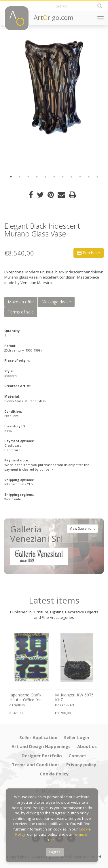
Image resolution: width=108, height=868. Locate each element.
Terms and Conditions (36, 764)
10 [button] (89, 177)
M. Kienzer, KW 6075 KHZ (74, 697)
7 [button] (63, 177)
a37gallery (17, 705)
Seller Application (38, 737)
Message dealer (56, 302)
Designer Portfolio (42, 756)
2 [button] (20, 177)
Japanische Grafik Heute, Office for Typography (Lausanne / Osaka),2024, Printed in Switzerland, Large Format (31, 698)
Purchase (89, 253)
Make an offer (21, 302)
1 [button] (11, 177)
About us (87, 746)
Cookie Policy (54, 774)
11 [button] (97, 177)
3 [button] (28, 177)
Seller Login (76, 737)
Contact (77, 756)
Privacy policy (81, 764)
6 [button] (54, 177)
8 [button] (71, 177)
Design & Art (65, 705)
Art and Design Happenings (41, 746)
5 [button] (46, 177)
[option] (54, 87)
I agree (55, 852)
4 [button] (37, 177)
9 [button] (80, 177)
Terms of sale (21, 312)
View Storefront (82, 528)
